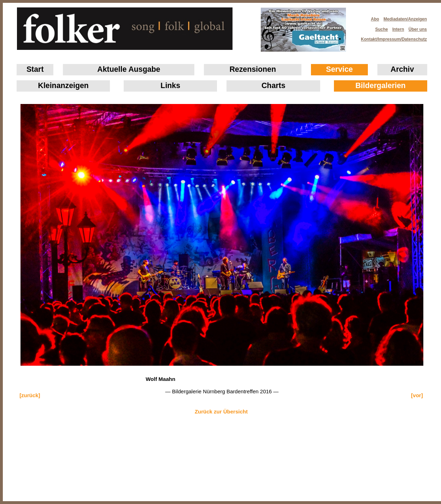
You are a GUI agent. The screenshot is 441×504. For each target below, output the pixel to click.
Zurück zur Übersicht (221, 412)
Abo (375, 19)
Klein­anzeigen (63, 86)
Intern (398, 29)
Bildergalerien (381, 86)
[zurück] (30, 395)
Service (340, 69)
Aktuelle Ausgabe (129, 69)
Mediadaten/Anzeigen (405, 19)
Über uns (418, 29)
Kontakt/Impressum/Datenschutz (392, 37)
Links (170, 86)
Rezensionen (253, 69)
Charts (274, 86)
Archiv (402, 69)
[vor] (417, 395)
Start (35, 69)
